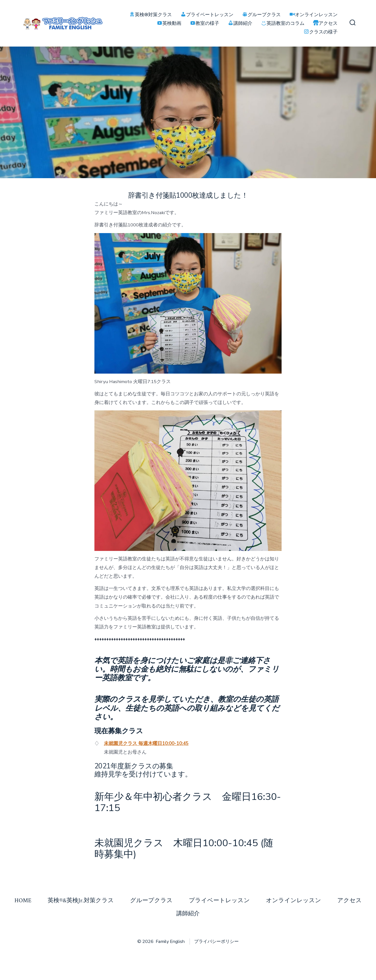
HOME (23, 900)
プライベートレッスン (219, 900)
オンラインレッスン (294, 900)
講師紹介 (188, 914)
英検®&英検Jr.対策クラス (81, 900)
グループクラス (151, 900)
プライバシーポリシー (216, 942)
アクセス (350, 900)
